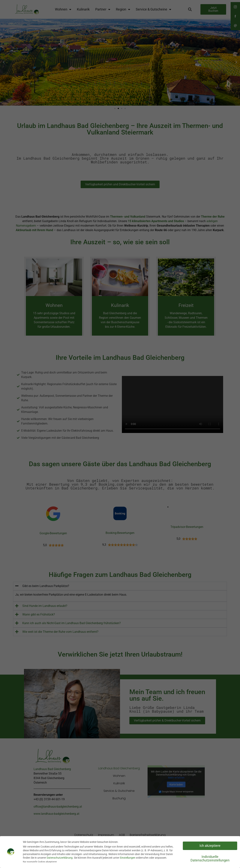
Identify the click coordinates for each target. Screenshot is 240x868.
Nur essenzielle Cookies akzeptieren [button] (40, 862)
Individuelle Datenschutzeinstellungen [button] (210, 859)
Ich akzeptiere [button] (210, 846)
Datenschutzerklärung (60, 858)
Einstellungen (128, 858)
